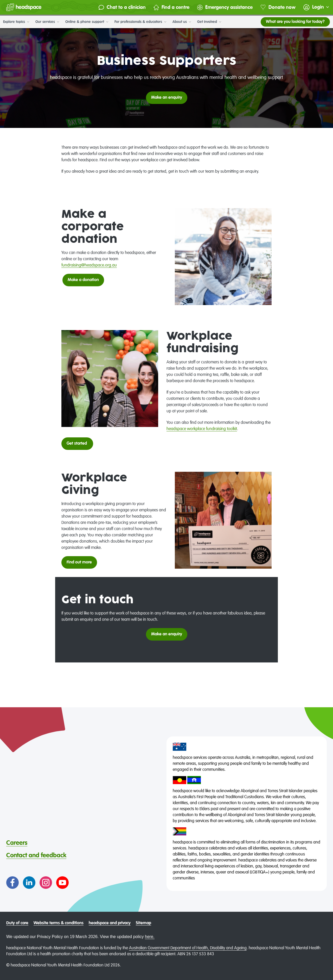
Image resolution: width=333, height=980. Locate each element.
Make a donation (83, 280)
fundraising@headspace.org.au (89, 265)
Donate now (278, 7)
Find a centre (171, 7)
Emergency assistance (225, 7)
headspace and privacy (110, 923)
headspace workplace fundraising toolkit (202, 429)
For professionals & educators (140, 22)
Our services (47, 22)
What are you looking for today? (295, 22)
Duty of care (17, 923)
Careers (17, 843)
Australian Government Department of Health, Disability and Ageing (188, 948)
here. (150, 937)
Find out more (79, 562)
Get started (77, 444)
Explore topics (16, 22)
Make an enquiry (167, 634)
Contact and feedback (36, 855)
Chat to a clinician (122, 7)
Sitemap (143, 923)
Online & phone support (87, 22)
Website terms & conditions (59, 923)
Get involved (209, 22)
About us (182, 22)
